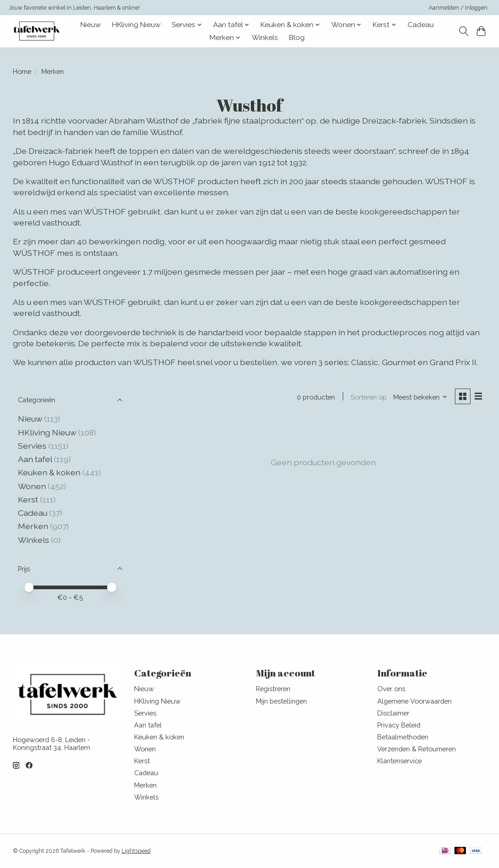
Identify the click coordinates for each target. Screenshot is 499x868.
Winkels (265, 38)
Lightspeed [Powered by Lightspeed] (136, 851)
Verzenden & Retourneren (417, 749)
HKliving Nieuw (136, 25)
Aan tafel (36, 459)
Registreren (273, 689)
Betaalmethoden (403, 737)
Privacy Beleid (399, 725)
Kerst (29, 499)
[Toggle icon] (463, 31)
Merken (33, 526)
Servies (32, 446)
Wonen (32, 486)
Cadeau (421, 25)
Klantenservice (400, 761)
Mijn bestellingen (281, 701)
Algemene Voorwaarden (414, 701)
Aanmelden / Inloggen (458, 8)
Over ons (391, 689)
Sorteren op (369, 397)
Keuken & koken (49, 472)
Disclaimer (393, 713)
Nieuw (91, 25)
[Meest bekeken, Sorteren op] (420, 397)
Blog (297, 38)
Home (22, 71)
